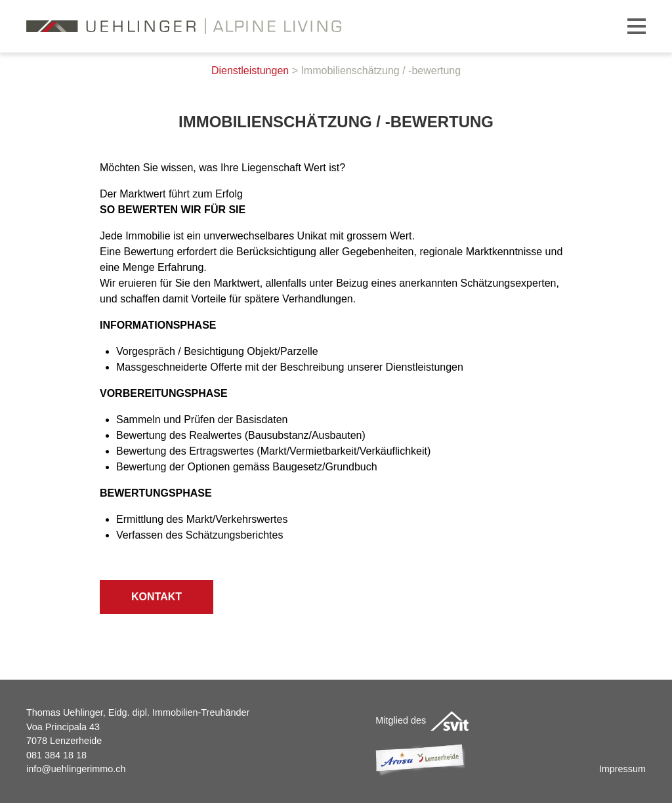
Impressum (622, 769)
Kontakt (157, 597)
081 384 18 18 (56, 755)
